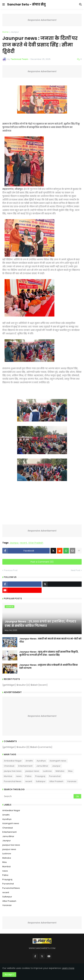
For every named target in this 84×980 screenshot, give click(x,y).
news (19, 776)
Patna (28, 776)
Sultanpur (41, 781)
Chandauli (9, 766)
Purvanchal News (13, 781)
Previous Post (11, 570)
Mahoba (60, 771)
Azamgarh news (58, 761)
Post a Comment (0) (42, 562)
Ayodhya (41, 761)
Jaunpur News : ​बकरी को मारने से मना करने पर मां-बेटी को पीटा (50, 640)
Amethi (29, 761)
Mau (70, 771)
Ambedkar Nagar (13, 761)
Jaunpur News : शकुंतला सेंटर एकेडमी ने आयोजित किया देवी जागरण (49, 667)
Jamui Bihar (42, 766)
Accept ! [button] (9, 975)
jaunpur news (32, 771)
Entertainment (25, 766)
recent (23, 543)
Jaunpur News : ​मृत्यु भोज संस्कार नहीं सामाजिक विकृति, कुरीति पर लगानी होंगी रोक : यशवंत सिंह (49, 653)
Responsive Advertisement (42, 20)
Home (5, 32)
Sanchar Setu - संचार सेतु (26, 4)
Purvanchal (55, 776)
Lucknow (47, 771)
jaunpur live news (13, 771)
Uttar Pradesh (36, 543)
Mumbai (8, 776)
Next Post (76, 570)
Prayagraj (40, 776)
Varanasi (72, 781)
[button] (4, 5)
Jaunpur (15, 32)
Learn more (68, 968)
